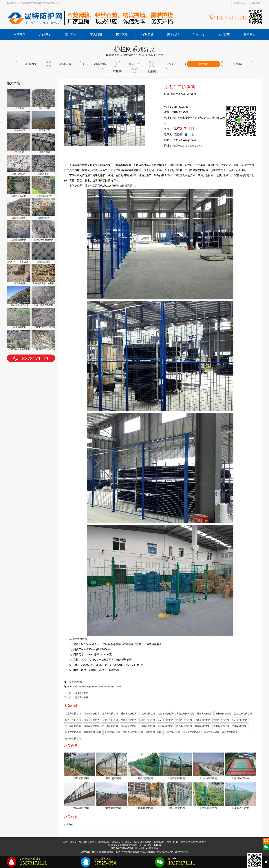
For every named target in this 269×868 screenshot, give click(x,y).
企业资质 (224, 34)
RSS (157, 845)
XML (148, 845)
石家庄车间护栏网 (93, 732)
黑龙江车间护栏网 (243, 714)
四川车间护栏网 (110, 726)
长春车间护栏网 (172, 732)
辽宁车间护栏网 (205, 714)
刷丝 (104, 852)
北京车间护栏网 (73, 714)
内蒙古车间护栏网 (185, 714)
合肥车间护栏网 (73, 739)
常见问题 (96, 34)
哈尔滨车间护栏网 (192, 732)
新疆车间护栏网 (73, 732)
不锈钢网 (125, 852)
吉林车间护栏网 (223, 714)
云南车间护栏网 (147, 726)
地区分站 (239, 3)
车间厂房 (198, 34)
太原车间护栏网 (112, 732)
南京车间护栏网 (211, 732)
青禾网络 (152, 848)
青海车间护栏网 (221, 726)
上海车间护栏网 (75, 682)
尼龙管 (110, 852)
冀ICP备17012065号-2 (122, 848)
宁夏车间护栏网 (240, 726)
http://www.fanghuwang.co (187, 146)
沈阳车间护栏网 (154, 732)
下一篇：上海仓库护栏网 (76, 697)
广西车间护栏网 (73, 726)
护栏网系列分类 (132, 55)
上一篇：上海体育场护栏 (76, 693)
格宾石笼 (96, 852)
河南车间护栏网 (184, 720)
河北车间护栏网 (147, 714)
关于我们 (173, 34)
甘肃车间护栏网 (203, 726)
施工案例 (71, 34)
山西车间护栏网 (166, 714)
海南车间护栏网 (92, 726)
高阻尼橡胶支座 (148, 852)
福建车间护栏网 (129, 720)
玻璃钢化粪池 (181, 852)
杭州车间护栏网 (230, 732)
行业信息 (147, 34)
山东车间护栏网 (166, 720)
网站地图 (255, 3)
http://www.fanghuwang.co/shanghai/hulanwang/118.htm (95, 687)
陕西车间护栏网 (184, 726)
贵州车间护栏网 (129, 726)
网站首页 (19, 34)
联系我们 (250, 34)
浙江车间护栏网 (92, 720)
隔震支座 (135, 852)
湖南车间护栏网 (221, 720)
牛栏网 (117, 852)
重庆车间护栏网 (129, 714)
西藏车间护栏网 (166, 726)
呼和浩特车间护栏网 (133, 732)
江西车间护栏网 (147, 720)
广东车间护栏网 (240, 720)
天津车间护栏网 (92, 714)
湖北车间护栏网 (203, 720)
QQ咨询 (191, 135)
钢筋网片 (170, 852)
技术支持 (122, 34)
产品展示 (45, 34)
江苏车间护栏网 (73, 720)
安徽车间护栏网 (110, 720)
